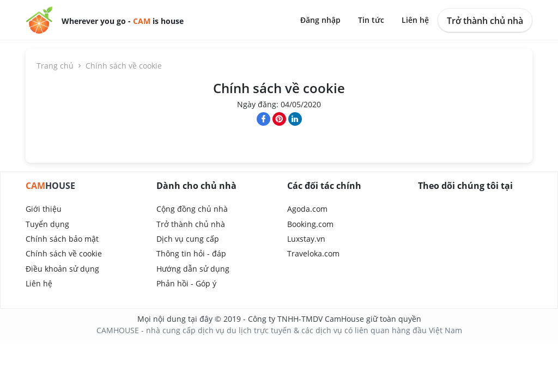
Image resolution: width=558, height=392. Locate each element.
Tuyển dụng (47, 224)
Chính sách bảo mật (62, 239)
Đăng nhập (320, 20)
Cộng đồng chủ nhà (192, 209)
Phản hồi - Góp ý (186, 283)
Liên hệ (415, 20)
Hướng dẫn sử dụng (193, 269)
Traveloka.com (313, 253)
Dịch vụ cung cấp (188, 239)
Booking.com (310, 224)
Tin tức (371, 20)
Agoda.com (307, 209)
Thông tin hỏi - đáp (191, 253)
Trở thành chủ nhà (485, 21)
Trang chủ (60, 66)
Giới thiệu (44, 209)
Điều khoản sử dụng (62, 269)
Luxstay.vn (306, 239)
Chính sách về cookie (64, 253)
